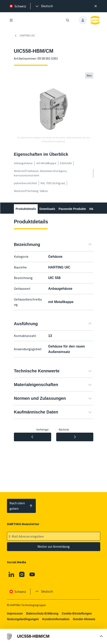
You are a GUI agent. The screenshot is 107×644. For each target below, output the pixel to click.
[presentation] (44, 6)
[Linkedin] (11, 574)
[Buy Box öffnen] (53, 636)
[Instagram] (22, 574)
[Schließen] (96, 6)
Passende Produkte (72, 209)
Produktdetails (26, 209)
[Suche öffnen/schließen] (68, 20)
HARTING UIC (25, 36)
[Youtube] (32, 574)
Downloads (47, 209)
